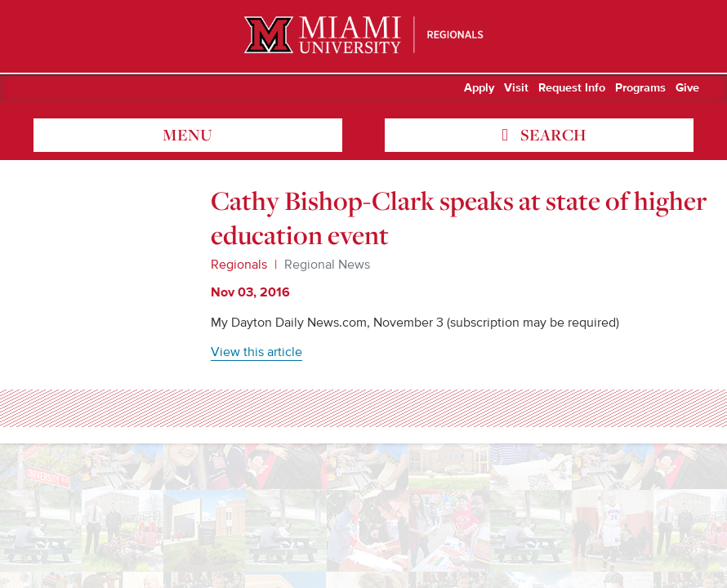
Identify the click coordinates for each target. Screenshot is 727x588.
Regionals (239, 265)
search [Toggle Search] (551, 135)
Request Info (572, 88)
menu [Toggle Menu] (187, 135)
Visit (516, 88)
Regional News (327, 265)
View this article (256, 352)
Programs (640, 88)
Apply (479, 88)
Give (687, 88)
